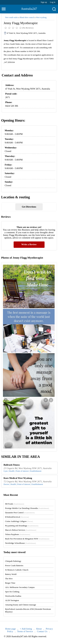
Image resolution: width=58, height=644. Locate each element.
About (39, 629)
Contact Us (42, 631)
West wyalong (41, 17)
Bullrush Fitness (12, 465)
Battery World (11, 574)
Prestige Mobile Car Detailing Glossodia (27, 508)
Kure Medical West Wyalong (18, 478)
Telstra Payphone (18, 534)
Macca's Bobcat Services (21, 530)
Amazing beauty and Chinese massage (21, 605)
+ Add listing (26, 629)
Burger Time (10, 583)
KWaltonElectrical (17, 517)
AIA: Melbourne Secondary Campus (20, 587)
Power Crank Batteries (14, 565)
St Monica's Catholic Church (17, 570)
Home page (10, 629)
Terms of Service (25, 631)
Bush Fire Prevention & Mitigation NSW (27, 539)
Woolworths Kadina (13, 596)
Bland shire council (27, 17)
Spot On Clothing (12, 592)
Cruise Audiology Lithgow (19, 521)
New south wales (12, 17)
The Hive (9, 579)
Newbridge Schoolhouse (20, 543)
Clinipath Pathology (13, 561)
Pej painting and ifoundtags (22, 526)
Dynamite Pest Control (20, 513)
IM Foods (15, 504)
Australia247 (29, 9)
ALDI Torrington (12, 600)
